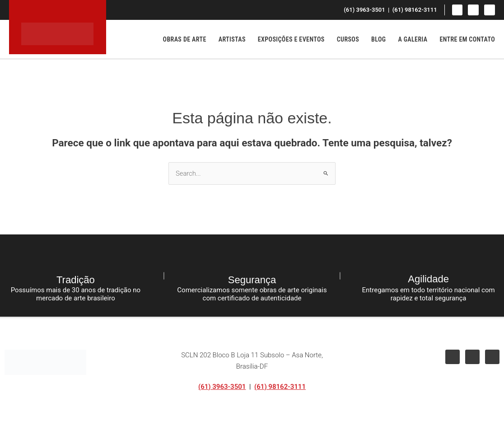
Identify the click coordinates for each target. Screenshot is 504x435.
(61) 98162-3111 (280, 387)
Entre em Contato (467, 39)
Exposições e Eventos (291, 39)
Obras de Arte (185, 39)
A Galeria (413, 39)
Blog (378, 39)
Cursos (348, 39)
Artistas (232, 39)
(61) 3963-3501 (222, 387)
